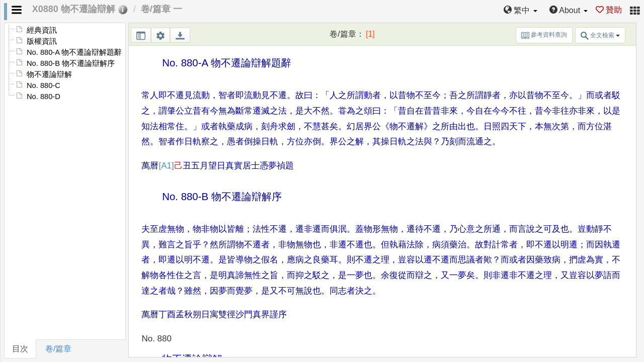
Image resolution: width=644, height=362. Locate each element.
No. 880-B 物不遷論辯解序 (71, 63)
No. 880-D (44, 97)
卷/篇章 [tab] (58, 349)
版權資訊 (42, 41)
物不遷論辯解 (49, 74)
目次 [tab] (20, 349)
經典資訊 (42, 30)
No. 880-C (44, 85)
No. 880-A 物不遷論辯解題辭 (74, 52)
